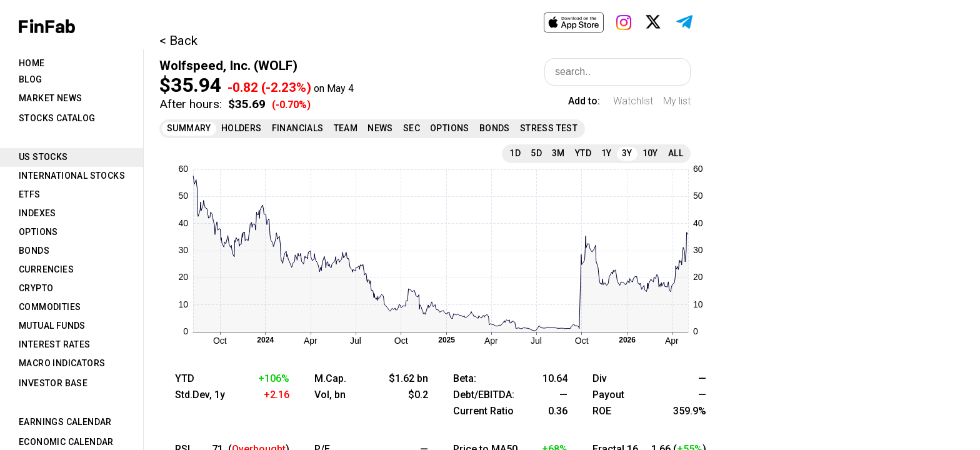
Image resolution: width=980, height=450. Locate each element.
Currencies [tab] (46, 269)
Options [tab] (38, 232)
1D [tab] (515, 153)
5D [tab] (536, 153)
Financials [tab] (298, 128)
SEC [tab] (412, 128)
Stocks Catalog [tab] (57, 118)
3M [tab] (558, 153)
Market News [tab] (50, 98)
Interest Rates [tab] (55, 344)
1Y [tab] (607, 153)
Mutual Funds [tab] (52, 326)
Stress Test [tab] (549, 128)
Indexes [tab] (37, 213)
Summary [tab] (189, 128)
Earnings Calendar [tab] (65, 422)
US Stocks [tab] (43, 157)
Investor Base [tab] (53, 383)
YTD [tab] (583, 153)
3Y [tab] (627, 153)
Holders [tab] (242, 128)
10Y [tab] (650, 153)
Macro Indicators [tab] (62, 363)
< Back (178, 41)
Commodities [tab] (50, 307)
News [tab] (380, 128)
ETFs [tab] (30, 194)
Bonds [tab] (34, 251)
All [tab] (676, 153)
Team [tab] (346, 128)
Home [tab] (32, 63)
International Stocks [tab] (72, 176)
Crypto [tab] (36, 288)
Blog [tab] (31, 79)
